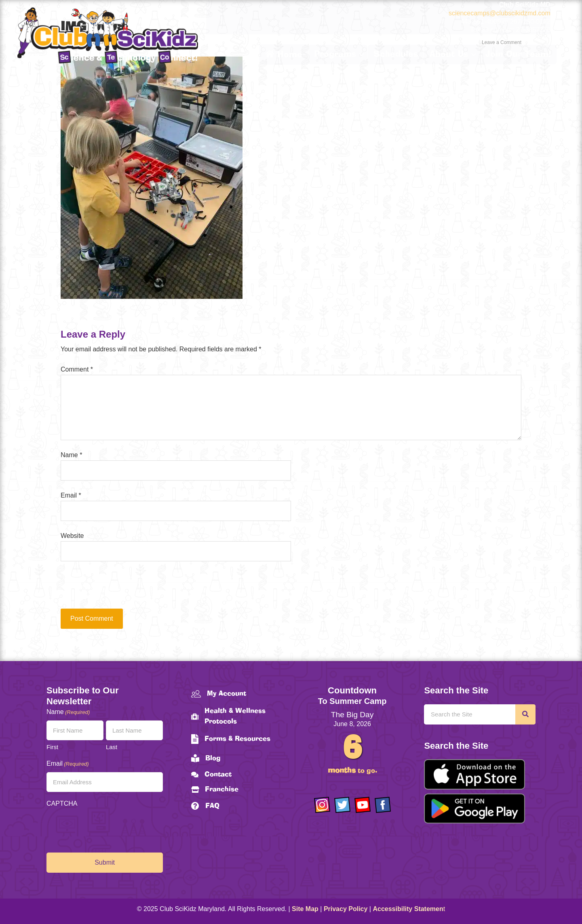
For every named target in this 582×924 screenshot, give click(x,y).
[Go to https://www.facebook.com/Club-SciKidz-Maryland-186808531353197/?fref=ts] (383, 805)
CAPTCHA (62, 803)
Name (71, 455)
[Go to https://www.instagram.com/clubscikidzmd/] (322, 805)
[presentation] (116, 589)
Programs (335, 55)
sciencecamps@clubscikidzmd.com (500, 13)
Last (112, 747)
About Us (449, 55)
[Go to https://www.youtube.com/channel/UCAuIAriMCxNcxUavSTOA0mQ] (363, 805)
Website (72, 536)
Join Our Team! (518, 55)
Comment (77, 369)
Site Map (305, 909)
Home (284, 55)
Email (71, 495)
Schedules (396, 55)
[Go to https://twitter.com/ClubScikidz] (342, 805)
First (52, 747)
